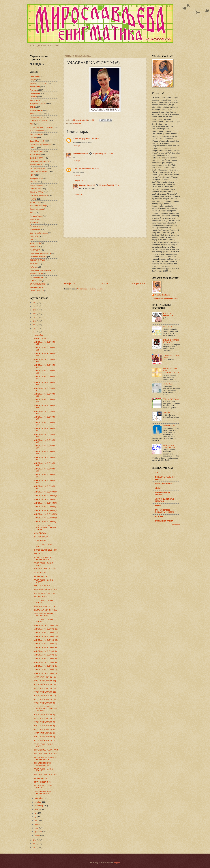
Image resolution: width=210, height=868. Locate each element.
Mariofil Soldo (35, 223)
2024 (35, 306)
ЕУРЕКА (33, 148)
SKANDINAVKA (40, 533)
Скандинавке (35, 76)
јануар (37, 835)
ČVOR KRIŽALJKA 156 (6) (45, 722)
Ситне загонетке (37, 134)
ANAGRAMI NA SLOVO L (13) (46, 629)
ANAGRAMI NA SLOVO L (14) (46, 625)
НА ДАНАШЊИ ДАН (38, 168)
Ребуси (33, 80)
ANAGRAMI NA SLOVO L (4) (45, 662)
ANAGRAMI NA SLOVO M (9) (46, 492)
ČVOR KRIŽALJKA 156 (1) (45, 740)
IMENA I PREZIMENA (163, 484)
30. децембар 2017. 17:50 (89, 168)
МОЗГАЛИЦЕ (35, 219)
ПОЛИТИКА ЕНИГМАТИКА (41, 270)
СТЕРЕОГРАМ (36, 281)
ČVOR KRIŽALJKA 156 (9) (45, 703)
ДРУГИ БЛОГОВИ (37, 165)
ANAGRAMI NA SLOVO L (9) (45, 644)
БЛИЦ (32, 107)
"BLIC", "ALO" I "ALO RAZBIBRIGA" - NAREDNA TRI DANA (46, 709)
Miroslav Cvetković (81, 154)
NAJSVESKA (35, 250)
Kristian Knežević (37, 277)
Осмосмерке (35, 93)
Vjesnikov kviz (35, 202)
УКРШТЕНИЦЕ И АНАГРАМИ (46, 750)
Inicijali (158, 488)
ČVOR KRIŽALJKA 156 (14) (45, 684)
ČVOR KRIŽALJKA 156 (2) (45, 737)
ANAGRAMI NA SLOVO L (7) (45, 651)
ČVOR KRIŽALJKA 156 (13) (45, 688)
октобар (38, 802)
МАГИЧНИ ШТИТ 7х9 (43, 782)
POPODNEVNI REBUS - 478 (45, 589)
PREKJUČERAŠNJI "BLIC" (45, 593)
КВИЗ (32, 212)
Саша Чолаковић (37, 209)
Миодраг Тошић (36, 216)
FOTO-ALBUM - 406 (42, 586)
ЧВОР (32, 175)
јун (36, 817)
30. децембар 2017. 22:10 (109, 185)
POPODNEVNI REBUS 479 (45, 569)
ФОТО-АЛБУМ (36, 100)
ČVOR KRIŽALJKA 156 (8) (45, 715)
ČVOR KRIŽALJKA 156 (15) (45, 681)
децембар (39, 335)
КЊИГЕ (33, 199)
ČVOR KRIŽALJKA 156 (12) (45, 692)
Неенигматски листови (39, 172)
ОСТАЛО (34, 182)
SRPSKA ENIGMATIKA (164, 521)
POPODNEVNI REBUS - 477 (45, 606)
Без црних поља (36, 178)
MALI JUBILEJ (40, 554)
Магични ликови (36, 110)
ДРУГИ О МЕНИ (36, 274)
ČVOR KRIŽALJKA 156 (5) (45, 726)
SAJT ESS (159, 517)
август (37, 809)
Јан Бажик (34, 247)
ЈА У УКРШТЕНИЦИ (38, 284)
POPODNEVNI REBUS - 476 (45, 754)
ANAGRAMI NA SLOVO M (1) (46, 522)
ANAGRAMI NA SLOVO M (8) (46, 496)
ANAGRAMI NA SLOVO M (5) (46, 507)
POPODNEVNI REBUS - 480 (45, 550)
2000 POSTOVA (169, 426)
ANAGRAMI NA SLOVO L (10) (46, 640)
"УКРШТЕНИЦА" (37, 114)
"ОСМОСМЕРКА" (37, 117)
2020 (35, 321)
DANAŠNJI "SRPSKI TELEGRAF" (171, 341)
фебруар (38, 832)
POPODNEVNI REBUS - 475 (45, 775)
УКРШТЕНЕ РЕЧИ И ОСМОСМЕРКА (42, 764)
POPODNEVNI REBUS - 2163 (169, 314)
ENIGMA (33, 138)
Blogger (117, 863)
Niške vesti (34, 264)
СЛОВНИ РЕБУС (37, 192)
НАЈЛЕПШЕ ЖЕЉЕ (42, 338)
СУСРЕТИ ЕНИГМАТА (39, 195)
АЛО (32, 124)
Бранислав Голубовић (39, 233)
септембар (39, 806)
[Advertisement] (105, 260)
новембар (39, 798)
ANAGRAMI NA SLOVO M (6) (46, 503)
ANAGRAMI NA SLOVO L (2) (45, 670)
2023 (35, 310)
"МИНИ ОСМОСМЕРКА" (40, 161)
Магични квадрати (37, 131)
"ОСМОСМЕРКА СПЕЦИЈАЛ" (42, 127)
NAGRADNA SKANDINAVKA (45, 610)
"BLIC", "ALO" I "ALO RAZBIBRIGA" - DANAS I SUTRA (45, 527)
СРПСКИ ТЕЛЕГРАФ (38, 83)
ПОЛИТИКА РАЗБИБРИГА (40, 253)
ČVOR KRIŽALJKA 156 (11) (45, 696)
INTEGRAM (167, 327)
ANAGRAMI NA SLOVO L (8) (45, 648)
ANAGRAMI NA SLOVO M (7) (46, 499)
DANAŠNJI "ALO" (41, 537)
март (37, 828)
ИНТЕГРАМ (167, 384)
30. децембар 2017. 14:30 (89, 139)
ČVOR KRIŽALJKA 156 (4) (45, 729)
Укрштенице (35, 87)
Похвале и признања (38, 257)
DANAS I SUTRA (37, 158)
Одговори (77, 146)
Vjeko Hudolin (35, 243)
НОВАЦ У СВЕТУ (37, 291)
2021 (35, 317)
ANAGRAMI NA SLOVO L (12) (46, 633)
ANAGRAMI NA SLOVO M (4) (46, 510)
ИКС (32, 240)
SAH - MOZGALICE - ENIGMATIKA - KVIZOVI (164, 511)
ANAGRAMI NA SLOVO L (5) (45, 659)
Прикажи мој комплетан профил (165, 298)
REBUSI (158, 506)
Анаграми (77, 124)
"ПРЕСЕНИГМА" (37, 151)
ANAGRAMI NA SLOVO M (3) (46, 514)
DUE (156, 473)
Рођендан (34, 267)
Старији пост (139, 284)
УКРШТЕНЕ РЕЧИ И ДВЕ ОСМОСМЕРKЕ (44, 615)
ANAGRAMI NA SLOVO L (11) (46, 636)
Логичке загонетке (37, 226)
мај (36, 820)
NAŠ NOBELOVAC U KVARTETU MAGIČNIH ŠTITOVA (171, 371)
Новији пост (70, 284)
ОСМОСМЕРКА (41, 576)
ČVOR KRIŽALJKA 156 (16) (45, 677)
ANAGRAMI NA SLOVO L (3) (45, 666)
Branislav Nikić (36, 189)
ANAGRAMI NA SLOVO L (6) (45, 655)
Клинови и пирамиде (38, 206)
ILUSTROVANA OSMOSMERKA (169, 446)
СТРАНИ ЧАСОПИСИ (39, 121)
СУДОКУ (33, 97)
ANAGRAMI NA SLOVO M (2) (46, 518)
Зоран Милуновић (37, 141)
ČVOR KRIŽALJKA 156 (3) (45, 733)
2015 (35, 844)
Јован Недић (35, 229)
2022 (35, 314)
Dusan (75, 139)
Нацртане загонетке (38, 104)
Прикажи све (176, 524)
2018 (35, 328)
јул (36, 813)
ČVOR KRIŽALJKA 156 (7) (45, 718)
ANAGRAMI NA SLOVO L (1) (45, 673)
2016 (35, 840)
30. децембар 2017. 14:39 (103, 154)
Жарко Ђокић (35, 155)
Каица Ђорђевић (37, 185)
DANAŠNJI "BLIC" (170, 413)
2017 (35, 332)
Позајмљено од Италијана (41, 144)
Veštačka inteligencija (38, 287)
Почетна (104, 284)
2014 (35, 847)
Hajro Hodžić (35, 236)
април (37, 824)
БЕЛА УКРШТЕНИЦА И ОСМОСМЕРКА (44, 558)
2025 (35, 303)
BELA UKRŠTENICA (171, 399)
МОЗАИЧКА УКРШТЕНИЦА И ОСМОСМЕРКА (46, 758)
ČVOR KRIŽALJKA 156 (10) (45, 699)
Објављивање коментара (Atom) (90, 289)
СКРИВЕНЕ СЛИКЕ (38, 260)
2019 (35, 325)
